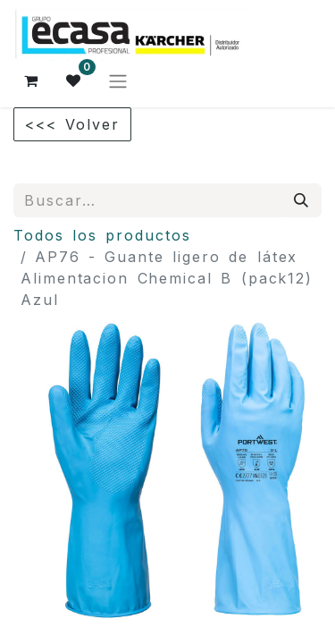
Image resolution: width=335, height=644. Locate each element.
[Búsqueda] (302, 200)
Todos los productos (102, 235)
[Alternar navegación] (118, 80)
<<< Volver (72, 124)
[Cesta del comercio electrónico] (31, 80)
